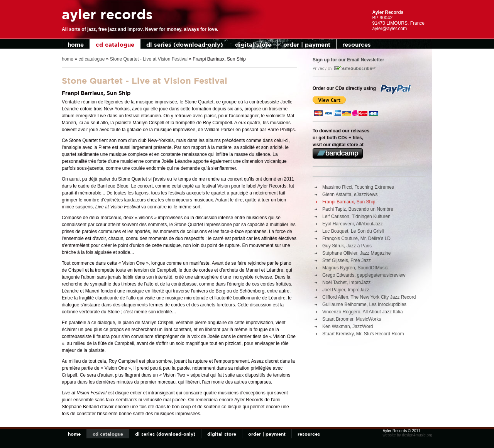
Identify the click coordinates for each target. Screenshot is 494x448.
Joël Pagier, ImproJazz (346, 290)
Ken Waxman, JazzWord (348, 326)
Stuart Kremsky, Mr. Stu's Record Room (363, 334)
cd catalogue (115, 45)
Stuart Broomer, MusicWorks (352, 319)
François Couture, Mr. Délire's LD (356, 238)
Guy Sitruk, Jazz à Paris (347, 246)
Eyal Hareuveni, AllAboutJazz (353, 224)
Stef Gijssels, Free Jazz (347, 260)
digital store (253, 45)
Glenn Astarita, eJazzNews (350, 194)
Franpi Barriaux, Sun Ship (349, 202)
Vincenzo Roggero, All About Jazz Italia (363, 312)
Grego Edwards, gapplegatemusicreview (364, 275)
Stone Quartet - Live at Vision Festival (149, 59)
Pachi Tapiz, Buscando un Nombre (358, 209)
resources (357, 45)
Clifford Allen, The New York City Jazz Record (369, 297)
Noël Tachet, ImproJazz (346, 282)
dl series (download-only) (185, 45)
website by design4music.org (408, 435)
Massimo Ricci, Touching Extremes (358, 187)
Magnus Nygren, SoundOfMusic (355, 268)
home (76, 45)
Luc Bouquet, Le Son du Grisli (353, 231)
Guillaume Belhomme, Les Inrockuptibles (364, 304)
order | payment (307, 45)
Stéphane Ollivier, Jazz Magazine (356, 253)
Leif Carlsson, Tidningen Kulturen (356, 216)
